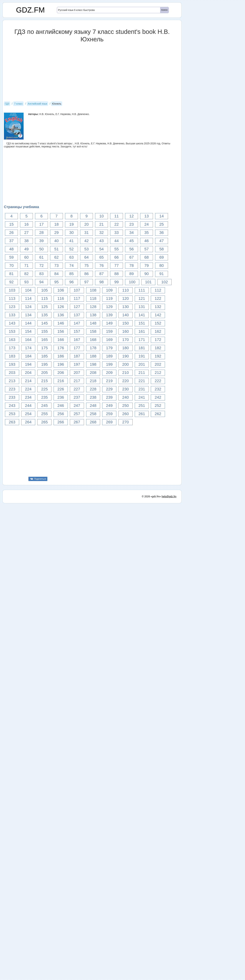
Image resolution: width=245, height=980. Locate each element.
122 (158, 298)
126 (61, 307)
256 (61, 414)
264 (28, 422)
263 (12, 422)
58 (162, 249)
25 (162, 224)
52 (71, 249)
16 (26, 224)
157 (77, 331)
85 (71, 274)
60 (26, 257)
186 (61, 356)
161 (142, 331)
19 (71, 224)
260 (126, 414)
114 (28, 298)
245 (44, 406)
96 (71, 282)
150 (126, 323)
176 (61, 348)
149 (109, 323)
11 (117, 216)
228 (93, 389)
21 (102, 224)
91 (162, 274)
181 (142, 348)
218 (93, 381)
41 (71, 241)
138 (93, 315)
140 (126, 315)
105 (44, 290)
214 (28, 381)
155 (44, 331)
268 (93, 422)
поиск (164, 10)
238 (93, 397)
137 (77, 315)
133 (12, 315)
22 (117, 224)
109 (109, 290)
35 (147, 233)
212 (158, 373)
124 (28, 307)
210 (126, 373)
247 (77, 406)
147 (77, 323)
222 (158, 381)
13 (147, 216)
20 (86, 224)
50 (41, 249)
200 (126, 364)
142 (158, 315)
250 (126, 406)
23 (132, 224)
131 (142, 307)
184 (28, 356)
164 (28, 340)
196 (61, 364)
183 (12, 356)
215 (44, 381)
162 (158, 331)
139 (109, 315)
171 (142, 340)
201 (142, 364)
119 (109, 298)
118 (93, 298)
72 (41, 266)
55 (117, 249)
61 (41, 257)
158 (93, 331)
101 (148, 282)
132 (158, 307)
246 (61, 406)
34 (132, 233)
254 (28, 414)
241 (142, 397)
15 (11, 224)
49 (26, 249)
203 (12, 373)
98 (102, 282)
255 (44, 414)
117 (77, 298)
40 (56, 241)
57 (147, 249)
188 (93, 356)
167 (77, 340)
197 (77, 364)
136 (61, 315)
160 (126, 331)
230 (126, 389)
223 (12, 389)
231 (142, 389)
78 (132, 266)
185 (44, 356)
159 (109, 331)
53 (86, 249)
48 (11, 249)
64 (86, 257)
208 (93, 373)
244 (28, 406)
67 (132, 257)
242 (158, 397)
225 (44, 389)
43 (102, 241)
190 (126, 356)
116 (61, 298)
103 (12, 290)
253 (12, 414)
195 (44, 364)
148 (93, 323)
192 (158, 356)
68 (147, 257)
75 (86, 266)
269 (109, 422)
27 (26, 233)
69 (162, 257)
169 (109, 340)
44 (117, 241)
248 (93, 406)
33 (117, 233)
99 (117, 282)
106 (61, 290)
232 (158, 389)
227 (77, 389)
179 (109, 348)
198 (93, 364)
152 (158, 323)
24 (147, 224)
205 (44, 373)
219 (109, 381)
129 (109, 307)
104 (28, 290)
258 (93, 414)
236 (61, 397)
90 (147, 274)
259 (109, 414)
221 (142, 381)
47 (162, 241)
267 (77, 422)
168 (93, 340)
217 (77, 381)
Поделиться (40, 479)
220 (126, 381)
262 (158, 414)
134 (28, 315)
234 (28, 397)
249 (109, 406)
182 (158, 348)
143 (12, 323)
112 (158, 290)
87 (102, 274)
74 (71, 266)
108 (93, 290)
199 (109, 364)
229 (109, 389)
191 (142, 356)
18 (56, 224)
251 (142, 406)
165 (44, 340)
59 (11, 257)
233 (12, 397)
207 (77, 373)
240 (126, 397)
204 (28, 373)
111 (142, 290)
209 (109, 373)
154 (28, 331)
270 (126, 422)
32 (102, 233)
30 (71, 233)
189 (109, 356)
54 (102, 249)
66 (117, 257)
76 (102, 266)
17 (41, 224)
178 (93, 348)
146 (61, 323)
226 (61, 389)
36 (162, 233)
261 (142, 414)
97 (86, 282)
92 (11, 282)
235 (44, 397)
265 (44, 422)
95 (56, 282)
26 (11, 233)
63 (71, 257)
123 (12, 307)
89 (132, 274)
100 (132, 282)
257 (77, 414)
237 (77, 397)
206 (61, 373)
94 (41, 282)
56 (132, 249)
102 (164, 282)
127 (77, 307)
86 (86, 274)
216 (61, 381)
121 (142, 298)
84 (56, 274)
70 (11, 266)
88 (117, 274)
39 (41, 241)
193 (12, 364)
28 (41, 233)
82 (26, 274)
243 (12, 406)
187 (77, 356)
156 (61, 331)
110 (126, 290)
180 (126, 348)
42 (86, 241)
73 (56, 266)
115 (44, 298)
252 (158, 406)
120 (126, 298)
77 (117, 266)
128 (93, 307)
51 (56, 249)
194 (28, 364)
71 (26, 266)
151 (142, 323)
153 (12, 331)
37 (11, 241)
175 (44, 348)
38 (26, 241)
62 (56, 257)
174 (28, 348)
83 (41, 274)
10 (102, 216)
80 (162, 266)
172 (158, 340)
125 (44, 307)
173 (12, 348)
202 (158, 364)
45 (132, 241)
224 (28, 389)
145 (44, 323)
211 (142, 373)
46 (147, 241)
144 (28, 323)
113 (12, 298)
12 (132, 216)
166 (61, 340)
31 (86, 233)
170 (126, 340)
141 (142, 315)
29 (56, 233)
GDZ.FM (30, 10)
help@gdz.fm (169, 734)
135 (44, 315)
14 (162, 216)
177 (77, 348)
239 (109, 397)
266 (61, 422)
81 (11, 274)
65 (102, 257)
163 (12, 340)
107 (77, 290)
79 (147, 266)
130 (126, 307)
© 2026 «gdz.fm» (151, 734)
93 (26, 282)
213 (12, 381)
